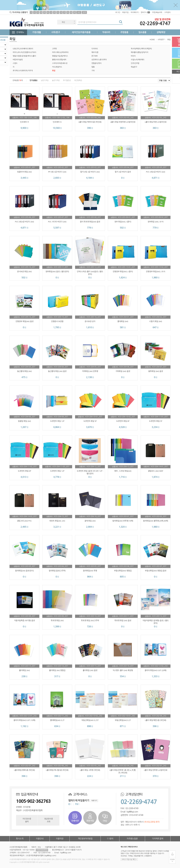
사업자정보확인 (42, 850)
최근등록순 (78, 80)
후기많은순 (67, 80)
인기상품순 (34, 80)
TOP (172, 855)
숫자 (84, 12)
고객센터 (167, 12)
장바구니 (145, 12)
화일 (169, 40)
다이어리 (95, 49)
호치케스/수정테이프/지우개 (23, 71)
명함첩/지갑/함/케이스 (60, 56)
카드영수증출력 (27, 820)
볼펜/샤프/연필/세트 (59, 60)
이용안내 (40, 839)
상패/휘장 (161, 32)
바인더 (133, 56)
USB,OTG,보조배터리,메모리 (23, 49)
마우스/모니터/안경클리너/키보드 (25, 52)
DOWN (172, 859)
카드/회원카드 (57, 67)
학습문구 (134, 67)
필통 (93, 67)
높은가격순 (56, 80)
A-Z (79, 12)
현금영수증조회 (49, 820)
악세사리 (106, 32)
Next (74, 23)
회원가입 (125, 12)
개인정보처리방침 (85, 839)
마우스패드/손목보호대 (60, 52)
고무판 (54, 49)
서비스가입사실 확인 (129, 859)
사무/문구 (56, 32)
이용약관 (60, 839)
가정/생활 (37, 32)
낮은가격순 (45, 80)
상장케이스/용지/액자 (99, 60)
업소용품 (142, 32)
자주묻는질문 (132, 839)
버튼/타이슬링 (18, 60)
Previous (74, 21)
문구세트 (95, 56)
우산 (63, 22)
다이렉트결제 (158, 839)
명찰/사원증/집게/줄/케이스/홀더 (24, 56)
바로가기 (94, 801)
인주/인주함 (135, 63)
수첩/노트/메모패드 (138, 60)
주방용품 (124, 32)
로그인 (118, 12)
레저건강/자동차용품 (81, 32)
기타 (93, 71)
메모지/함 (95, 52)
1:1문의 (110, 839)
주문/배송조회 (157, 12)
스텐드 (15, 63)
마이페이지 (135, 12)
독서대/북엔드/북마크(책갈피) (141, 49)
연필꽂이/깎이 (96, 63)
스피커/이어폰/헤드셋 (60, 63)
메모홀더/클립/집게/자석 (140, 52)
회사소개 (20, 839)
